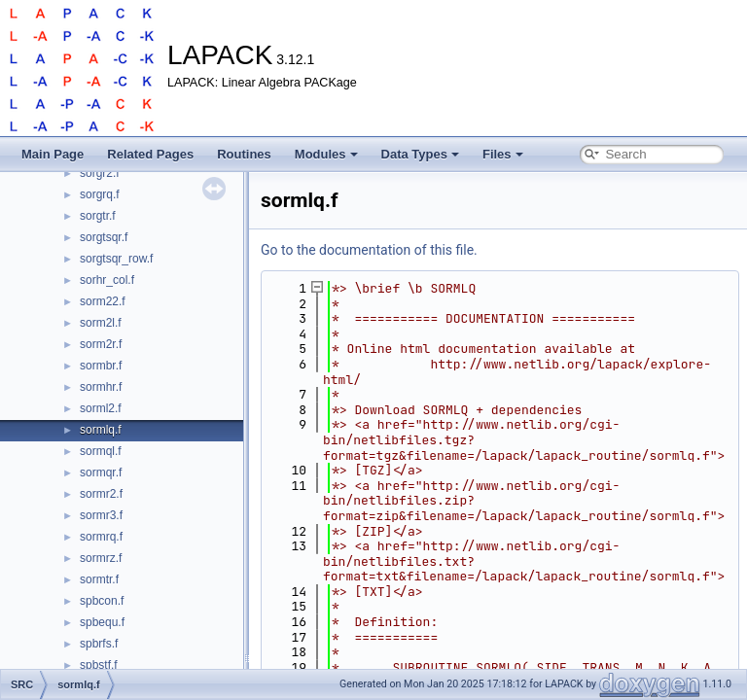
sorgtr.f (98, 216)
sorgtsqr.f (104, 237)
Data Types (420, 154)
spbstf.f (99, 665)
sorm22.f (103, 301)
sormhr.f (101, 387)
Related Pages (150, 154)
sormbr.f (101, 366)
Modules (326, 154)
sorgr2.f (100, 173)
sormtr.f (99, 579)
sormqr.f (101, 472)
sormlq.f (101, 430)
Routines (244, 154)
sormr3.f (101, 515)
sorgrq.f (100, 194)
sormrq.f (101, 537)
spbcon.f (102, 601)
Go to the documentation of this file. (369, 250)
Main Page (53, 154)
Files (503, 154)
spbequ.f (102, 622)
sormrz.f (101, 558)
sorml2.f (101, 408)
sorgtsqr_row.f (116, 259)
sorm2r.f (101, 344)
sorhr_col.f (107, 280)
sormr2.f (101, 494)
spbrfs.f (99, 644)
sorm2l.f (101, 323)
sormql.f (101, 451)
